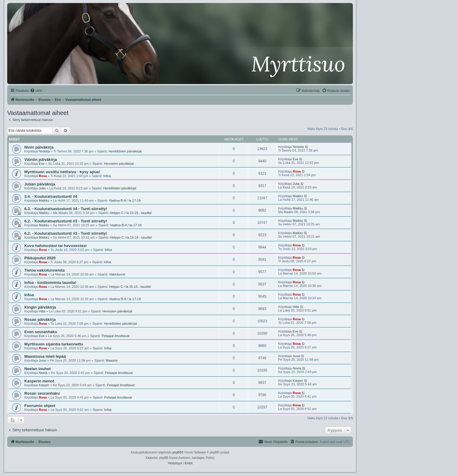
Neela (43, 373)
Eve (42, 164)
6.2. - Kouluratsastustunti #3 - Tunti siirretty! (66, 221)
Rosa (43, 176)
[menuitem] (36, 91)
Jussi (42, 360)
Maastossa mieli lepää (45, 356)
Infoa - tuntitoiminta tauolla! (50, 283)
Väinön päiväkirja (41, 160)
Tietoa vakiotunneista (45, 270)
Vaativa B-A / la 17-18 (125, 200)
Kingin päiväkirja (40, 307)
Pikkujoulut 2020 (40, 258)
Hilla (42, 311)
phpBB (177, 452)
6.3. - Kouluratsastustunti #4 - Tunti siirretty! (66, 209)
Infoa (107, 176)
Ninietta (44, 151)
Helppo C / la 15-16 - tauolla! (131, 213)
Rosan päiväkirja (40, 319)
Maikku (44, 200)
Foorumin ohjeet (40, 406)
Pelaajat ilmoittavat (116, 336)
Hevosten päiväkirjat (119, 164)
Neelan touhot (38, 369)
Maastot (112, 360)
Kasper (44, 385)
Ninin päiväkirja (39, 147)
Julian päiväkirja (40, 184)
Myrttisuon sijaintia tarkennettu (54, 344)
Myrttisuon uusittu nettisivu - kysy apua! (62, 172)
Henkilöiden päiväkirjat (125, 151)
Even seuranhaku (41, 332)
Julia (42, 188)
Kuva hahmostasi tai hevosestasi (55, 246)
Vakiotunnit (117, 274)
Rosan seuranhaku (42, 393)
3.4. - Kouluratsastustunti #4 (51, 196)
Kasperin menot (39, 381)
